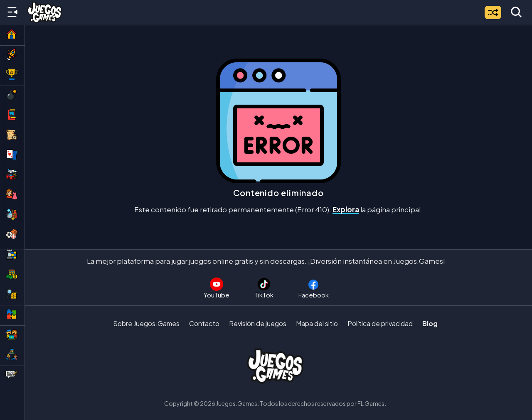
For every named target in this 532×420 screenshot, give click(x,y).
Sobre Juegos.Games (146, 323)
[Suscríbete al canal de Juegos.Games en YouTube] (217, 288)
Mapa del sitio (317, 323)
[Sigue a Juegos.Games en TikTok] (264, 288)
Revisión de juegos (258, 323)
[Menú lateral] (12, 12)
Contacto (204, 323)
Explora (346, 209)
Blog (430, 323)
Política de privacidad (380, 323)
